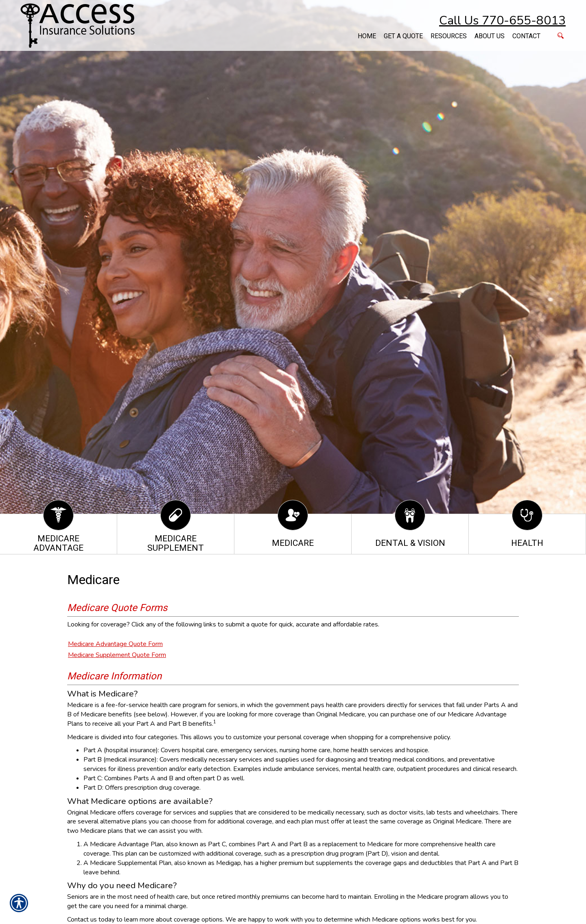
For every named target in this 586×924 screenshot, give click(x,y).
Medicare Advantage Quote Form (115, 644)
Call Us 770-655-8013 (502, 21)
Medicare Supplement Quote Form (117, 655)
